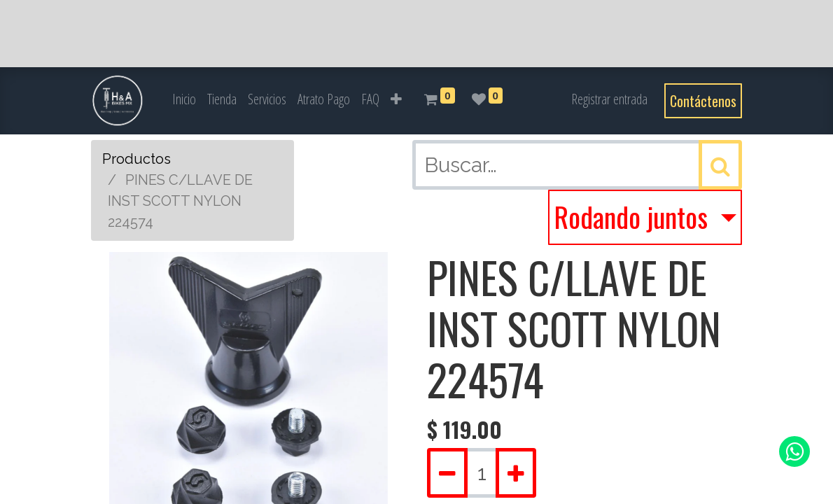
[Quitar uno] (447, 473)
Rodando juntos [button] (634, 216)
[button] (396, 99)
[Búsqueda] (720, 165)
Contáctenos (703, 101)
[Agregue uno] (516, 473)
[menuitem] (184, 99)
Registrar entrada (609, 99)
